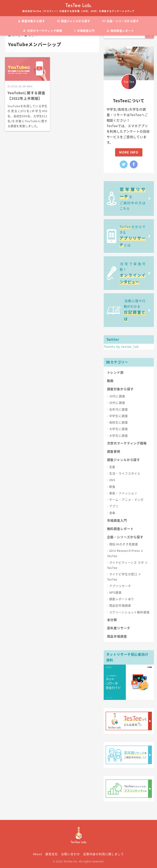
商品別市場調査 (120, 605)
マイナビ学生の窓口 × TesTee (124, 577)
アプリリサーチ (120, 586)
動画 (110, 381)
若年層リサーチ (119, 628)
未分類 (112, 620)
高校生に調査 (119, 422)
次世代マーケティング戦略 (42, 31)
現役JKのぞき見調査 (124, 544)
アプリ (114, 506)
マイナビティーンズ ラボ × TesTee (127, 565)
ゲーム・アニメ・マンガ (126, 500)
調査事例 (114, 451)
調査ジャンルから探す (74, 21)
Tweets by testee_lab (121, 346)
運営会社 (51, 854)
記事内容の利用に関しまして (104, 854)
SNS (112, 480)
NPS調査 (115, 592)
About (37, 854)
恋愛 (112, 467)
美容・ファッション (123, 493)
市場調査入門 (84, 31)
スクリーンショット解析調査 (129, 612)
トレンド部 (115, 372)
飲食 (112, 487)
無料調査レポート (120, 31)
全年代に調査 (119, 409)
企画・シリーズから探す (121, 21)
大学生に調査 (119, 429)
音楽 (112, 513)
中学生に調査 (119, 416)
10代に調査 (117, 396)
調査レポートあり (122, 599)
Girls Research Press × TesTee (125, 553)
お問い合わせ (71, 854)
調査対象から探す (32, 21)
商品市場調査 (117, 636)
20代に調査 (117, 403)
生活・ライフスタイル (125, 473)
